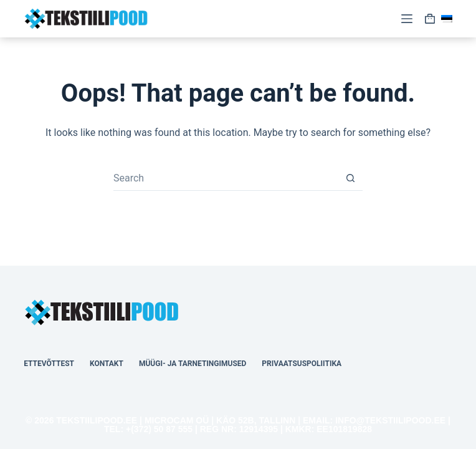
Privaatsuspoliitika (302, 364)
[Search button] (350, 178)
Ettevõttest (49, 364)
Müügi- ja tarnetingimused (193, 364)
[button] (447, 19)
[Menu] (407, 19)
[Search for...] (226, 178)
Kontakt (107, 364)
